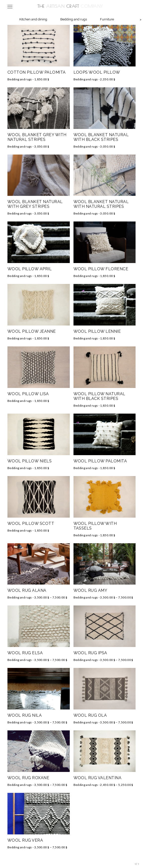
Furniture (107, 19)
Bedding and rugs (74, 19)
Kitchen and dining (33, 19)
